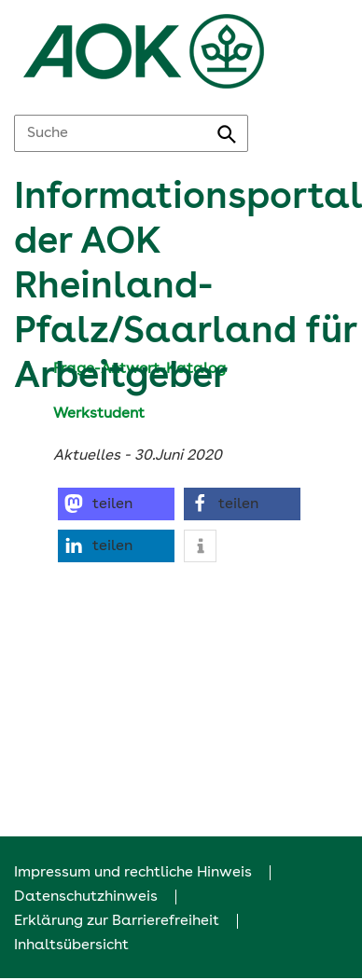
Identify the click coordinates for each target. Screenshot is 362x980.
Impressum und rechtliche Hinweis (133, 873)
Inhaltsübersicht (71, 945)
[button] (116, 504)
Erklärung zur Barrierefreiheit (117, 921)
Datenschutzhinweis (86, 897)
